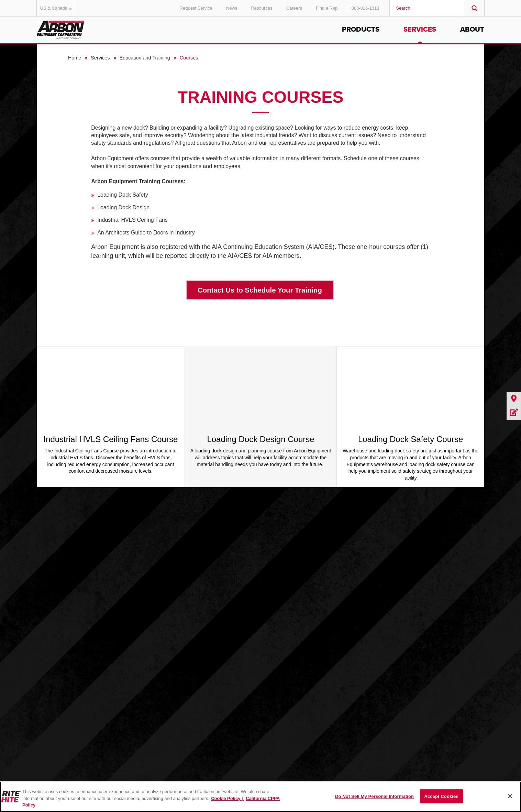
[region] (260, 797)
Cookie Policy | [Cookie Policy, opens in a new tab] (228, 798)
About (472, 30)
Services (420, 30)
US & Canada (57, 8)
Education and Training (145, 58)
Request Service (196, 8)
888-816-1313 (365, 8)
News (232, 8)
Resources (262, 8)
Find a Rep (327, 8)
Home (75, 58)
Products (361, 30)
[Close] (510, 796)
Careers (294, 8)
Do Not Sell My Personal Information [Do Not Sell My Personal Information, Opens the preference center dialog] (374, 796)
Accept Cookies (441, 796)
